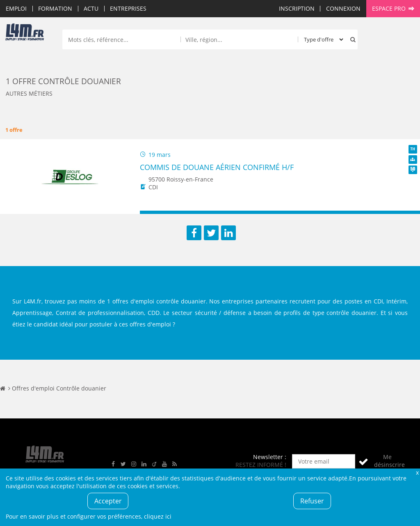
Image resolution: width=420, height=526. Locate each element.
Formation (55, 8)
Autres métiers (29, 93)
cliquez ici (158, 516)
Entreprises (128, 8)
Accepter (108, 501)
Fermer (417, 472)
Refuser (312, 501)
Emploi (16, 8)
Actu (91, 8)
